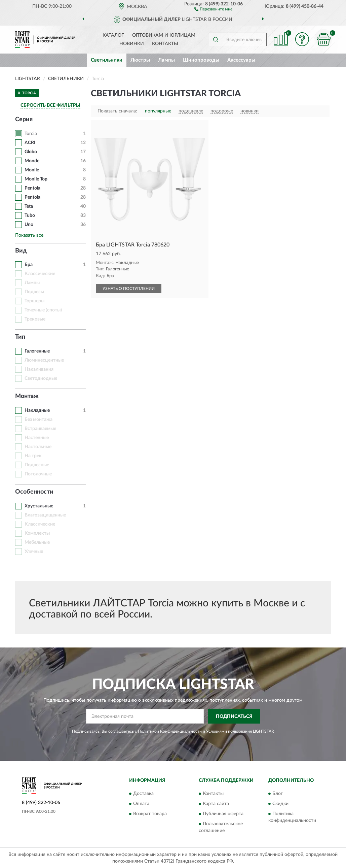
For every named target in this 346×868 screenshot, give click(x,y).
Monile (32, 170)
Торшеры (34, 301)
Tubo (30, 215)
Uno (29, 225)
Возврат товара (150, 814)
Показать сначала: (117, 111)
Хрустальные (39, 506)
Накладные (37, 410)
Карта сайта (216, 804)
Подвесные (37, 465)
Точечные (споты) (43, 310)
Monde (32, 161)
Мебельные (37, 542)
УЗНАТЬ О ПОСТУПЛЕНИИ (129, 289)
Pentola (32, 188)
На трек (33, 456)
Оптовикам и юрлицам (164, 35)
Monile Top (36, 179)
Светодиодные (41, 378)
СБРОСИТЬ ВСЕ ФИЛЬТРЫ (50, 105)
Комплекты (37, 533)
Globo (31, 152)
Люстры (140, 60)
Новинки (132, 44)
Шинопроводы (201, 60)
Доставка (143, 794)
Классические (40, 274)
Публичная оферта (223, 814)
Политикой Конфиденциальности (170, 731)
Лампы (166, 60)
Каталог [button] (113, 35)
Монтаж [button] (27, 396)
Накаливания (39, 369)
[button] (213, 9)
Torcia (31, 134)
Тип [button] (20, 337)
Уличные (34, 552)
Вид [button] (21, 251)
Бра (29, 265)
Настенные (37, 438)
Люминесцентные (44, 360)
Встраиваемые (40, 429)
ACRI (30, 143)
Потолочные (38, 474)
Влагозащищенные (45, 515)
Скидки (280, 804)
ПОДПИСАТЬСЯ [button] (234, 716)
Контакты (165, 44)
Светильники (107, 60)
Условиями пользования (229, 731)
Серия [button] (24, 120)
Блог (278, 794)
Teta (29, 206)
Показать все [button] (29, 235)
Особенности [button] (34, 492)
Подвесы (34, 292)
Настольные (38, 447)
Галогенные (37, 351)
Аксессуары (241, 60)
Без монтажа (39, 420)
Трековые (35, 319)
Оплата (141, 804)
